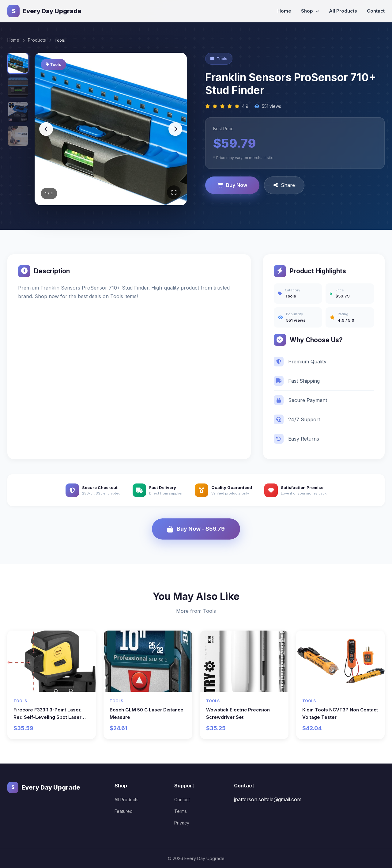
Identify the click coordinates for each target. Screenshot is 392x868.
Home (284, 11)
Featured (124, 811)
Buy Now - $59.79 (196, 529)
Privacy (182, 823)
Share (284, 185)
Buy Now (232, 185)
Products (37, 40)
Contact (376, 11)
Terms (181, 811)
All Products (343, 11)
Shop (310, 11)
